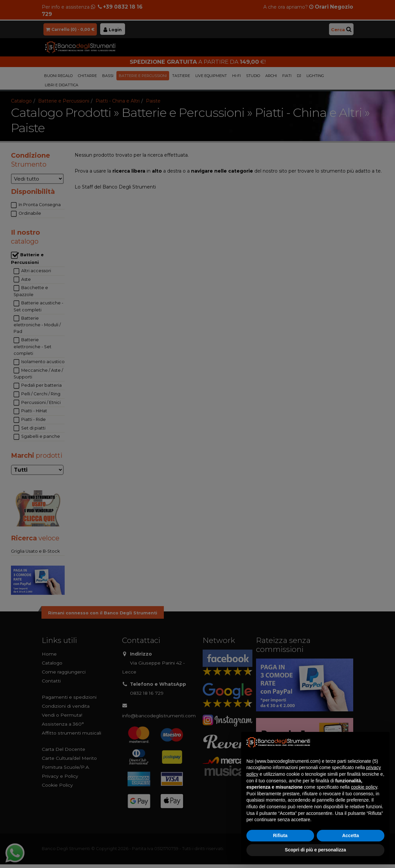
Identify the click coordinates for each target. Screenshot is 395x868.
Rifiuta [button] (280, 835)
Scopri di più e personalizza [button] (315, 850)
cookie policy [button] (364, 787)
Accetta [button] (351, 835)
